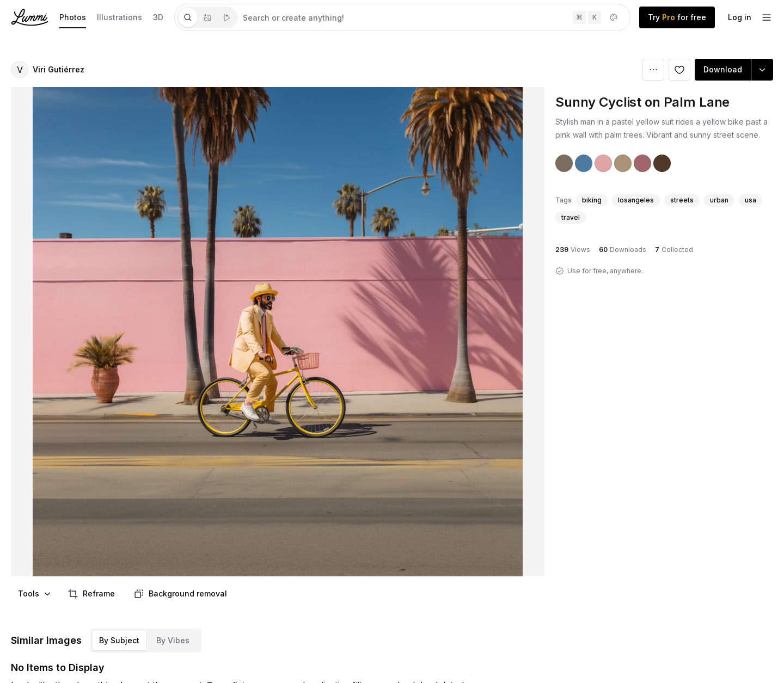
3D (158, 17)
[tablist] (207, 17)
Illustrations (120, 17)
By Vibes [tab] (173, 640)
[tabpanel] (434, 17)
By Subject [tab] (119, 640)
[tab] (188, 17)
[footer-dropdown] (767, 17)
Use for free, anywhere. (605, 271)
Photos (73, 17)
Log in (740, 17)
